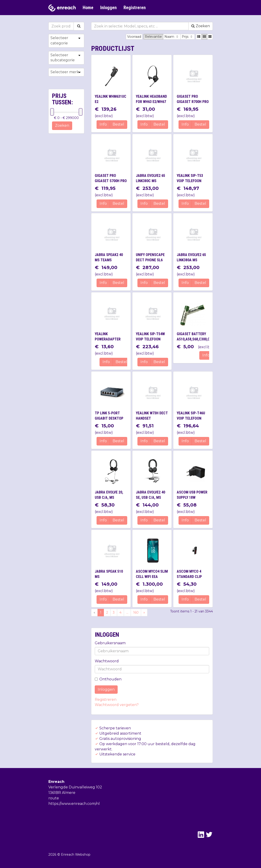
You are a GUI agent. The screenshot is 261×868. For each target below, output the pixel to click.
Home (88, 8)
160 (136, 612)
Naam (172, 37)
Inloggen (108, 8)
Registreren (135, 8)
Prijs (188, 37)
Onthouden (108, 679)
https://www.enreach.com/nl (74, 804)
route (54, 798)
